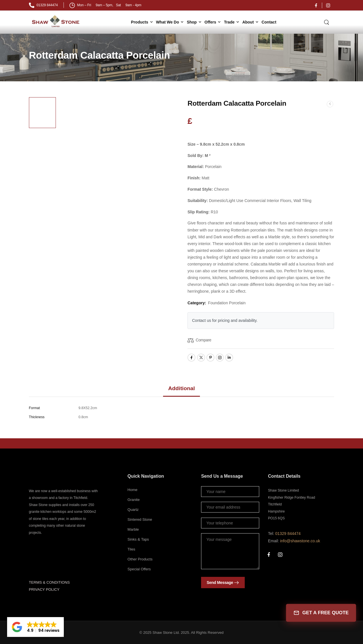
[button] (35, 627)
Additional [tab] (181, 388)
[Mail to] (43, 5)
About (248, 22)
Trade (229, 22)
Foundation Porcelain (227, 303)
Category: (197, 303)
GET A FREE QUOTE (321, 613)
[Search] (327, 22)
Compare (203, 340)
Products (140, 22)
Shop (192, 22)
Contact (269, 22)
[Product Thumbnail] (118, 166)
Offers (210, 22)
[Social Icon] (316, 5)
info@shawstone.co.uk (300, 541)
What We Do (167, 22)
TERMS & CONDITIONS (49, 582)
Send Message (220, 583)
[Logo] (56, 21)
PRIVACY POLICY (44, 589)
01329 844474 (288, 534)
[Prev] (330, 104)
